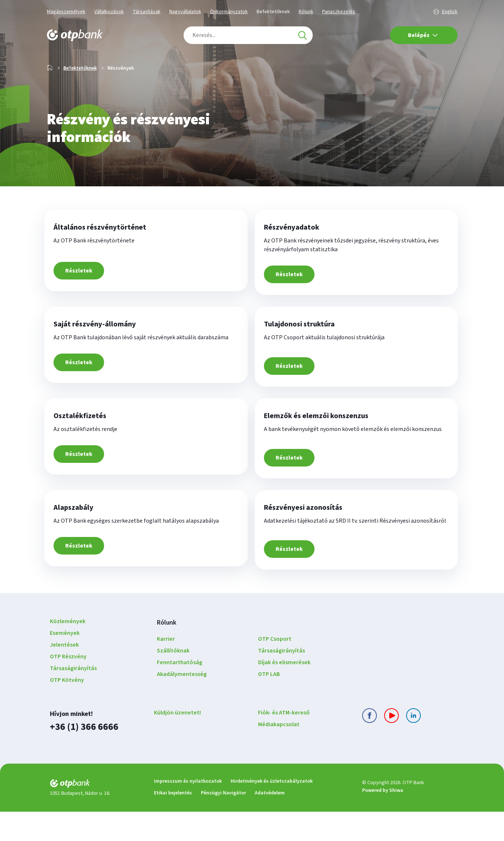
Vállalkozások (109, 12)
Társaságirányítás (73, 699)
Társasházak (147, 12)
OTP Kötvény (67, 710)
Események (65, 663)
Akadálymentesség (182, 705)
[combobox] (248, 35)
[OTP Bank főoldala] (75, 35)
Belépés (423, 35)
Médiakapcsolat (279, 755)
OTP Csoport (275, 669)
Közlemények (68, 652)
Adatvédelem (270, 822)
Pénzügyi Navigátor (223, 822)
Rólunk (306, 12)
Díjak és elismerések (284, 693)
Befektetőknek (273, 12)
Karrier (166, 669)
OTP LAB (269, 705)
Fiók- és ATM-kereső (284, 743)
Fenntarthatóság (180, 693)
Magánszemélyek (66, 12)
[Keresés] (302, 35)
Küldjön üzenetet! (177, 743)
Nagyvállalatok (185, 12)
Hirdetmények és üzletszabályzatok (272, 811)
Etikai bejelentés (173, 822)
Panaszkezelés (339, 12)
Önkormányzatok (229, 12)
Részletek (84, 298)
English (450, 12)
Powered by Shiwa (383, 820)
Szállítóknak (173, 681)
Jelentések (64, 675)
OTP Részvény (68, 687)
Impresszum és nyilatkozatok (188, 811)
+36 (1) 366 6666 (82, 757)
